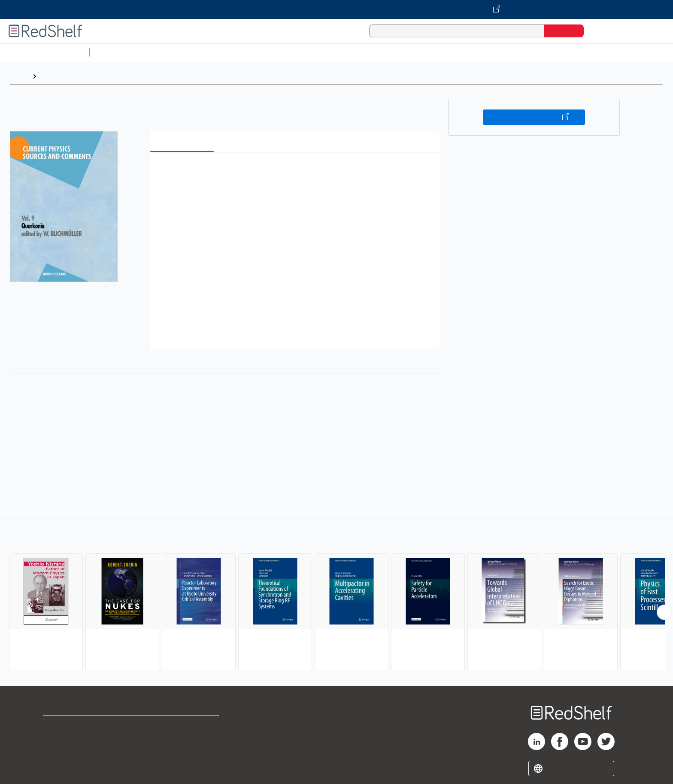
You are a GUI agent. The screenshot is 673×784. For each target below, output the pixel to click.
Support (56, 740)
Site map (57, 767)
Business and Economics (333, 52)
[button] (297, 172)
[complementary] (336, 596)
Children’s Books (570, 52)
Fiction (485, 52)
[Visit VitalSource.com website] (336, 9)
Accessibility (181, 754)
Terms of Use (183, 726)
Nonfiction (520, 52)
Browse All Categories (45, 52)
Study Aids (116, 52)
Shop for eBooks (70, 726)
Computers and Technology (245, 52)
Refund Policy (183, 740)
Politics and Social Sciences (423, 52)
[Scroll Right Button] (664, 612)
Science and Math (168, 52)
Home (19, 76)
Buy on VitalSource (534, 117)
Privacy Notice (67, 754)
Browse (53, 76)
